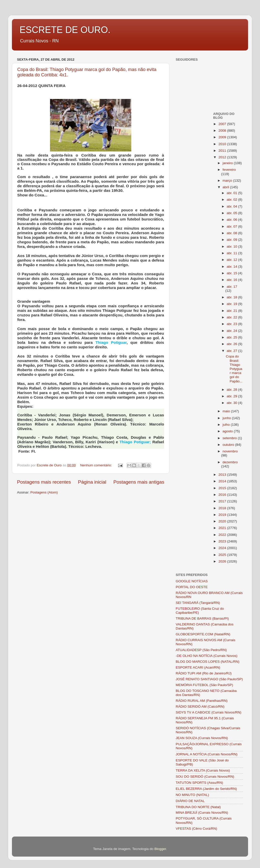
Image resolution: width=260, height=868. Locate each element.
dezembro (230, 462)
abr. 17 (232, 287)
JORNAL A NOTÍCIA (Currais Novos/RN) (207, 754)
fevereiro (229, 170)
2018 (223, 508)
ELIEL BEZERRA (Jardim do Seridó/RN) (206, 789)
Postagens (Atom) (44, 492)
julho (227, 425)
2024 (223, 548)
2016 (223, 495)
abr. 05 (232, 213)
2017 (223, 501)
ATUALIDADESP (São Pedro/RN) (201, 650)
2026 (223, 561)
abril (226, 187)
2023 (223, 541)
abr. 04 (232, 206)
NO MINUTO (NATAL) (192, 795)
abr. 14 (232, 267)
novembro (230, 451)
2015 (223, 488)
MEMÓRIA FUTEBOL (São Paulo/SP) (204, 685)
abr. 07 (232, 226)
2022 (223, 535)
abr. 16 (232, 280)
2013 (223, 475)
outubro (229, 445)
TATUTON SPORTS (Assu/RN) (199, 783)
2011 (223, 151)
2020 (223, 521)
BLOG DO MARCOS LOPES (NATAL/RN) (208, 662)
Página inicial (92, 482)
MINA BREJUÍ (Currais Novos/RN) (202, 813)
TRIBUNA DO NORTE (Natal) (198, 807)
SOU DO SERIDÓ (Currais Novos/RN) (205, 777)
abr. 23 (232, 324)
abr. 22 (232, 317)
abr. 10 (232, 246)
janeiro (228, 163)
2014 (223, 481)
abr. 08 (232, 233)
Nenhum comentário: (97, 465)
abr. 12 (232, 260)
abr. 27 (232, 351)
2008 (223, 131)
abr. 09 (232, 240)
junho (227, 418)
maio (227, 411)
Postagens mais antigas (139, 482)
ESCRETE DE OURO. (65, 30)
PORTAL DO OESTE (192, 587)
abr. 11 (232, 253)
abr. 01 (232, 193)
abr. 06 (232, 220)
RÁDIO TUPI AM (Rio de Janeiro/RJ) (204, 673)
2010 (223, 144)
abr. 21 (232, 311)
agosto (228, 431)
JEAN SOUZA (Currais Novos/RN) (202, 738)
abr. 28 (232, 390)
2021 (223, 528)
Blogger (160, 849)
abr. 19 (232, 304)
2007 (223, 124)
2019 (223, 515)
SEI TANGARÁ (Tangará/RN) (198, 603)
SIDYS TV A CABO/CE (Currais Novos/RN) (209, 712)
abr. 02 (232, 200)
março (228, 181)
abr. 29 (232, 396)
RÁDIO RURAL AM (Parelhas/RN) (202, 701)
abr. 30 (232, 403)
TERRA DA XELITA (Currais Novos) (203, 770)
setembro (230, 438)
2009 (223, 137)
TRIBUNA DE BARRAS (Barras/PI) (202, 618)
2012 (223, 157)
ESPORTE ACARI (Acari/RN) (198, 667)
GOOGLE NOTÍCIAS (192, 581)
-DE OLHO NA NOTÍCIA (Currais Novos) (207, 656)
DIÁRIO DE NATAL (190, 801)
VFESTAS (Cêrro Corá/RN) (196, 829)
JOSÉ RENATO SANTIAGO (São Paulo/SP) (209, 679)
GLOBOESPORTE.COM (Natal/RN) (203, 634)
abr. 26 (232, 344)
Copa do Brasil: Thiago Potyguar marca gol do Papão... (234, 369)
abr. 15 (232, 273)
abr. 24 (232, 331)
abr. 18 (232, 297)
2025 (223, 555)
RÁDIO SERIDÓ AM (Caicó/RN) (200, 707)
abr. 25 (232, 337)
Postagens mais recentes (44, 482)
